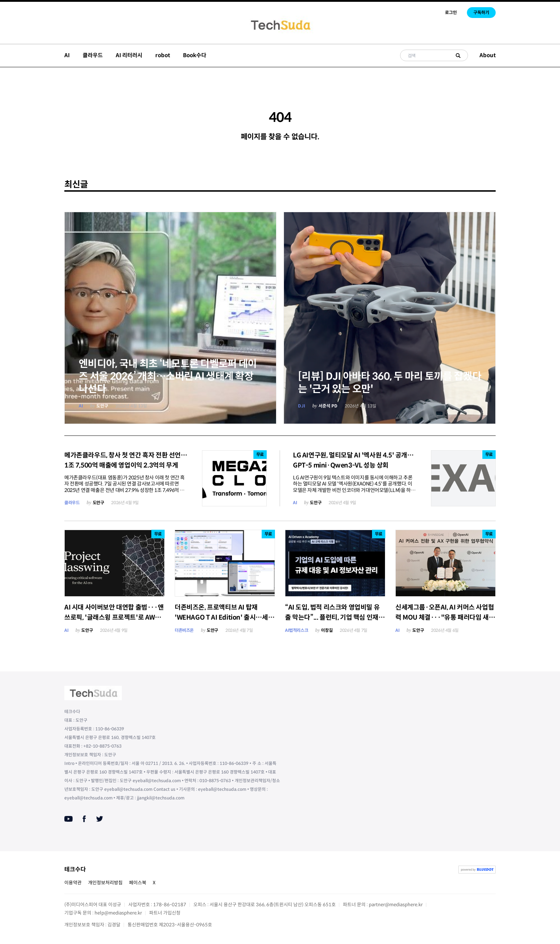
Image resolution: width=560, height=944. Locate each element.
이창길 (327, 630)
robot (163, 55)
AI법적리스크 (297, 630)
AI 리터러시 (129, 55)
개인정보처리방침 (105, 883)
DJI (302, 406)
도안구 (102, 406)
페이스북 (138, 883)
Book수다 (195, 55)
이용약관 (73, 883)
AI (67, 55)
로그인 (451, 12)
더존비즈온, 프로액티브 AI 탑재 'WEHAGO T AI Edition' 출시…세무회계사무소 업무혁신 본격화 (224, 617)
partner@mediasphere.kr (396, 905)
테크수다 (75, 869)
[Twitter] (100, 819)
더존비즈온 (184, 630)
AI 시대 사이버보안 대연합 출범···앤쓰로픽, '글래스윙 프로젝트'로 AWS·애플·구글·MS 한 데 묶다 (114, 617)
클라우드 (93, 55)
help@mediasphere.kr (118, 913)
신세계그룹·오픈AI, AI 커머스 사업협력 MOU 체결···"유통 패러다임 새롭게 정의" (445, 617)
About (488, 55)
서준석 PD (328, 406)
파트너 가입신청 (165, 913)
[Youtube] (68, 819)
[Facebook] (84, 819)
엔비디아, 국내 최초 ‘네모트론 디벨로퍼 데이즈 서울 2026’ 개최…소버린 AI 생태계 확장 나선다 (168, 376)
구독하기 (481, 12)
